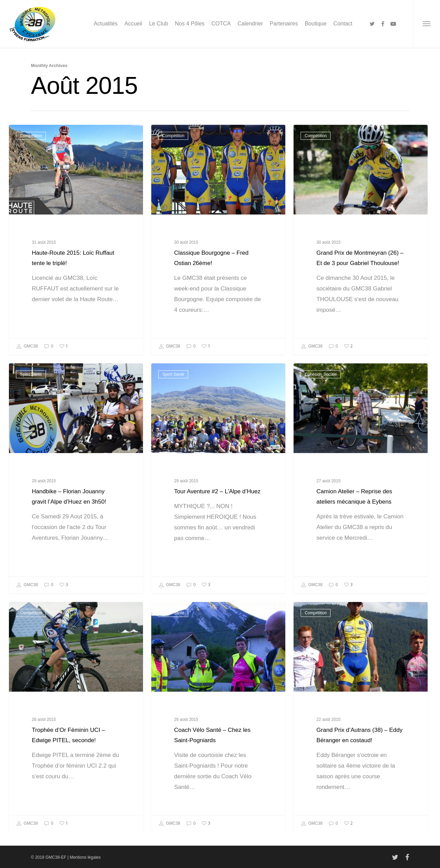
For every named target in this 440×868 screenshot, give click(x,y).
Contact (343, 24)
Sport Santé (31, 391)
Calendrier (250, 24)
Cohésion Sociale (321, 391)
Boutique (316, 24)
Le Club (159, 24)
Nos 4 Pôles (190, 24)
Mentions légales (85, 857)
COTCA (221, 24)
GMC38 (27, 347)
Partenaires (284, 24)
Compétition (31, 136)
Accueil (133, 24)
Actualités (106, 24)
